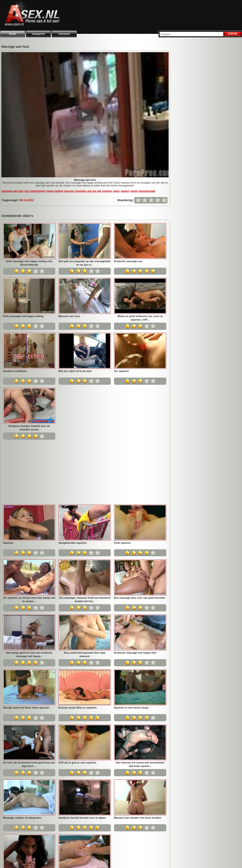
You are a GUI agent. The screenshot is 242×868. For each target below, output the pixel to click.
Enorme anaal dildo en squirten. (133, 591)
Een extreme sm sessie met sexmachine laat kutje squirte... (29, 703)
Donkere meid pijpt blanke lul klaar (80, 756)
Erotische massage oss (128, 261)
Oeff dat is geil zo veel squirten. (133, 646)
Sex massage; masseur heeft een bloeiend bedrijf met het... (140, 483)
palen (116, 191)
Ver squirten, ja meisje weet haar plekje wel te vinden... (85, 483)
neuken (125, 191)
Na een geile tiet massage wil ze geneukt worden (140, 758)
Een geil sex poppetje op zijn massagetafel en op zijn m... (85, 263)
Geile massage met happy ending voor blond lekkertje (29, 263)
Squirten (64, 426)
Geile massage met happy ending (23, 316)
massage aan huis (12, 191)
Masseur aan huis (69, 316)
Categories (38, 34)
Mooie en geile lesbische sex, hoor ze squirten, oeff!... (140, 318)
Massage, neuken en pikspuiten (78, 701)
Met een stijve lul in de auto (75, 371)
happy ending (55, 191)
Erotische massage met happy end (24, 591)
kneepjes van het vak (88, 191)
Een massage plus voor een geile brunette (29, 536)
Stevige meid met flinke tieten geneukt (82, 591)
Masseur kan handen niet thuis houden (27, 756)
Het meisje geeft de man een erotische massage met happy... (85, 538)
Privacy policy (169, 859)
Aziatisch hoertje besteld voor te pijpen (138, 701)
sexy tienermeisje (35, 191)
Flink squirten (11, 481)
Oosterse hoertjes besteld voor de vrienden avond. (29, 428)
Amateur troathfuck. (15, 371)
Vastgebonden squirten (128, 426)
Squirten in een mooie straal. (20, 646)
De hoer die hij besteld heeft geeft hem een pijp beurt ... (85, 648)
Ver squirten (121, 371)
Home (13, 34)
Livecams (64, 34)
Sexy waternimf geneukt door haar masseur (140, 538)
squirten (107, 191)
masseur (69, 191)
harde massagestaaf (143, 191)
